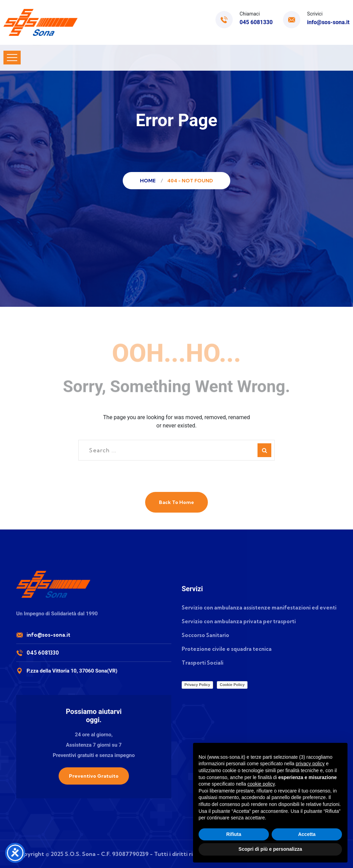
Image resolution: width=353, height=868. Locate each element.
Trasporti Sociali (203, 663)
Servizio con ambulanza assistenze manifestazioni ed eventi (259, 608)
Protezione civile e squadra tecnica (227, 649)
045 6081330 (256, 22)
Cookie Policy (232, 685)
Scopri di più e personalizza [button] (270, 849)
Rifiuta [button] (234, 834)
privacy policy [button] (310, 764)
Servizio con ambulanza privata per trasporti (239, 621)
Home (149, 181)
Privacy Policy (197, 685)
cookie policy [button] (261, 784)
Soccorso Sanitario (205, 635)
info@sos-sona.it (328, 22)
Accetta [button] (307, 834)
